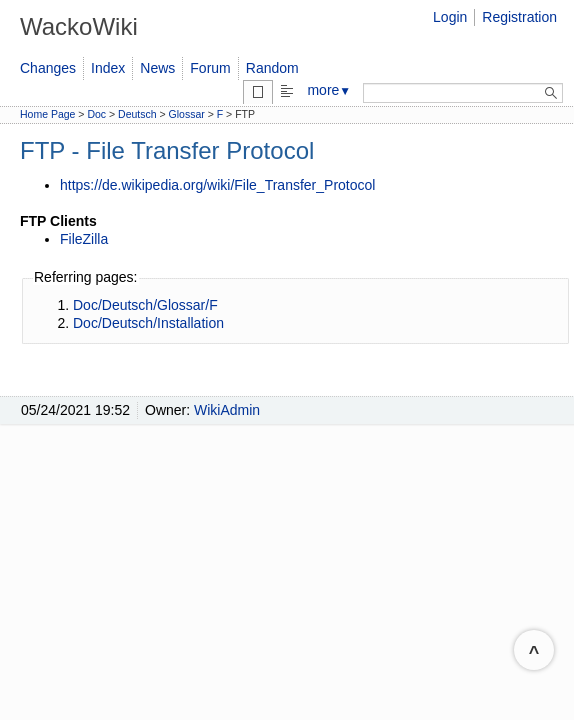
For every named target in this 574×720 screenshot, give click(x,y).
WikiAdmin (227, 410)
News (157, 68)
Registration (519, 17)
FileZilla (84, 239)
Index (108, 68)
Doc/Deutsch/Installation (148, 323)
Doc (96, 114)
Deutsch (137, 114)
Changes (48, 68)
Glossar (187, 114)
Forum (210, 68)
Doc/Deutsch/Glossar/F (145, 305)
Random (272, 68)
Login (450, 17)
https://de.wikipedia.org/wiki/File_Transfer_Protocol (217, 185)
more (329, 90)
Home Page (47, 114)
